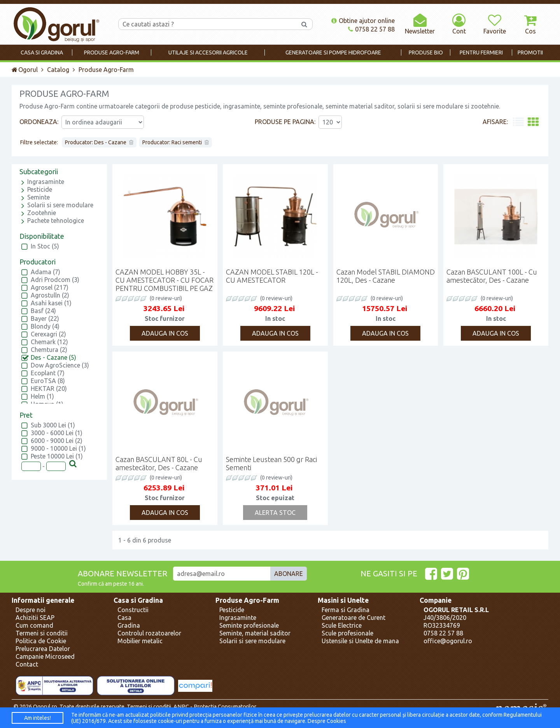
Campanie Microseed (45, 656)
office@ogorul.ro (448, 641)
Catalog (58, 70)
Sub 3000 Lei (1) (53, 425)
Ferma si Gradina (346, 610)
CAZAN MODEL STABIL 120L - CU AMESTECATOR (272, 276)
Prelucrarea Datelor (43, 649)
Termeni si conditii (42, 633)
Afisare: (495, 122)
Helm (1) (42, 396)
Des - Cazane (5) (53, 357)
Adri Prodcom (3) (55, 280)
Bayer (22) (45, 318)
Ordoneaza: (39, 122)
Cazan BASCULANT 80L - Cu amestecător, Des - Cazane (159, 463)
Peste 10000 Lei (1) (57, 456)
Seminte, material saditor (255, 633)
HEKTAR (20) (49, 388)
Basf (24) (43, 311)
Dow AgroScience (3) (60, 365)
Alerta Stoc (275, 513)
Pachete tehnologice (56, 220)
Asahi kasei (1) (51, 303)
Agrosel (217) (50, 287)
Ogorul (25, 70)
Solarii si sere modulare (60, 205)
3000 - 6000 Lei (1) (57, 433)
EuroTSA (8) (48, 381)
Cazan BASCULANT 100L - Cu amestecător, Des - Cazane (492, 276)
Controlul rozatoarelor (149, 633)
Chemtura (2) (49, 350)
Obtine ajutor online (363, 21)
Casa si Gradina (138, 600)
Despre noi (31, 610)
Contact (27, 664)
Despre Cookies (327, 721)
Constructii (133, 610)
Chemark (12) (49, 342)
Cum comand (34, 625)
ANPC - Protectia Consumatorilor (215, 707)
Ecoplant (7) (48, 373)
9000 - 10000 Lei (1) (58, 448)
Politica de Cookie (41, 641)
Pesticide (40, 189)
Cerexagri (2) (48, 334)
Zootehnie (42, 213)
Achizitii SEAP (35, 618)
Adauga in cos (165, 333)
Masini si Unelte (343, 600)
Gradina (129, 625)
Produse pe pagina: (285, 122)
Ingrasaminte (46, 182)
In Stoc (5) (45, 246)
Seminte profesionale (249, 625)
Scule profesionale (347, 633)
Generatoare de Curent (353, 618)
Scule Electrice (342, 625)
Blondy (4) (45, 326)
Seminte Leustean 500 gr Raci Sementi (271, 463)
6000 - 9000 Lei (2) (57, 441)
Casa (124, 618)
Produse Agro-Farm (247, 600)
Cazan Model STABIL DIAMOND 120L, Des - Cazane (386, 276)
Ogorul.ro (45, 707)
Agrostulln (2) (50, 295)
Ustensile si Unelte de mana (360, 641)
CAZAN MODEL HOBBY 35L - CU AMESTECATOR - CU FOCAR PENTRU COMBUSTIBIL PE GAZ (164, 280)
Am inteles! (38, 718)
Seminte (38, 197)
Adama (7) (45, 272)
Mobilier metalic (140, 641)
